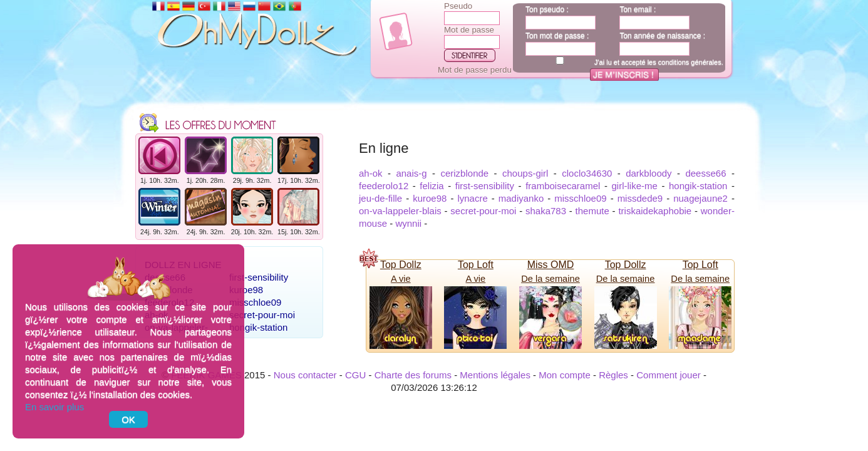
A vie (401, 279)
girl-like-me (635, 186)
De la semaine (550, 279)
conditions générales (690, 62)
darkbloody (648, 173)
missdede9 (640, 198)
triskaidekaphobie (655, 211)
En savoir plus (54, 407)
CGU (355, 375)
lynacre (472, 198)
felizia (431, 186)
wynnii (408, 223)
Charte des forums (413, 375)
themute (592, 211)
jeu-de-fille (380, 198)
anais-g (411, 173)
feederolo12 (384, 186)
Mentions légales (495, 375)
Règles (613, 375)
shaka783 (546, 211)
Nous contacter (305, 375)
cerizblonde (464, 173)
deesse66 (705, 173)
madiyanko (521, 198)
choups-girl (525, 173)
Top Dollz (401, 265)
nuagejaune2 (700, 198)
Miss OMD (551, 265)
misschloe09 (255, 302)
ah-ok (371, 173)
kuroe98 (246, 290)
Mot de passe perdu (475, 70)
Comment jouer (669, 375)
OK (128, 419)
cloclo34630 (587, 173)
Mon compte (565, 375)
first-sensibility (259, 277)
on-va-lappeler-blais (400, 211)
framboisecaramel (563, 186)
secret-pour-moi (262, 315)
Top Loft (476, 265)
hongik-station (258, 327)
